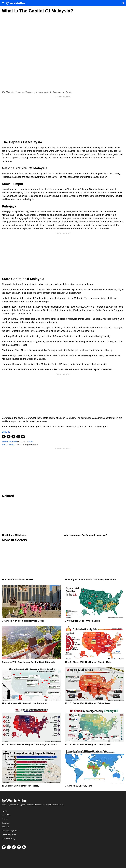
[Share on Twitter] (13, 437)
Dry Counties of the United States (82, 621)
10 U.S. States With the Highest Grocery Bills (88, 745)
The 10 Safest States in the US (18, 580)
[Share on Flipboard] (4, 437)
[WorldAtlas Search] (123, 3)
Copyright (6, 823)
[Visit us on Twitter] (14, 847)
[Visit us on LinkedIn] (24, 847)
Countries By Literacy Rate (79, 786)
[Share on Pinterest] (18, 437)
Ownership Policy (8, 839)
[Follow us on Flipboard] (4, 847)
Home (4, 811)
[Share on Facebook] (9, 437)
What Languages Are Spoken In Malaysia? (85, 535)
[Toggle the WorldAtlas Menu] (3, 3)
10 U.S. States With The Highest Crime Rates (88, 703)
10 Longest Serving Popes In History (21, 786)
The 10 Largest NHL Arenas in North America (25, 703)
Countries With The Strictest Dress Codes (23, 621)
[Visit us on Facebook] (9, 847)
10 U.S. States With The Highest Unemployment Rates (29, 745)
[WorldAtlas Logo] (17, 3)
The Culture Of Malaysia (14, 535)
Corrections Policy (9, 835)
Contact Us (6, 815)
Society (31, 441)
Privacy (5, 819)
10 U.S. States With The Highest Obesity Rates (89, 662)
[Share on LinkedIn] (23, 437)
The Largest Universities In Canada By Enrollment (90, 580)
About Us (5, 827)
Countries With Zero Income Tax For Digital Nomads (28, 662)
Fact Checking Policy (10, 831)
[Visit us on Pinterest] (19, 847)
